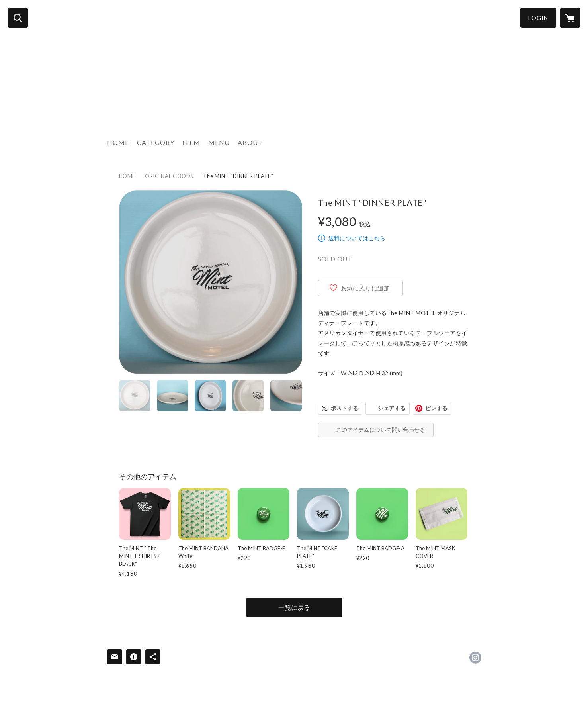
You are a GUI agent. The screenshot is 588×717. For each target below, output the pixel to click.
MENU (219, 142)
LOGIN (538, 18)
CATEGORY (156, 142)
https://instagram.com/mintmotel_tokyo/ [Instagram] (475, 658)
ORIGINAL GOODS (169, 176)
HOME (118, 142)
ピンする (436, 408)
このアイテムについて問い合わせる (381, 430)
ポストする (344, 408)
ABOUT (250, 142)
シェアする (392, 408)
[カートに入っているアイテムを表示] (570, 18)
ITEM (191, 142)
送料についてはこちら (357, 238)
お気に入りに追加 (365, 288)
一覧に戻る (294, 607)
